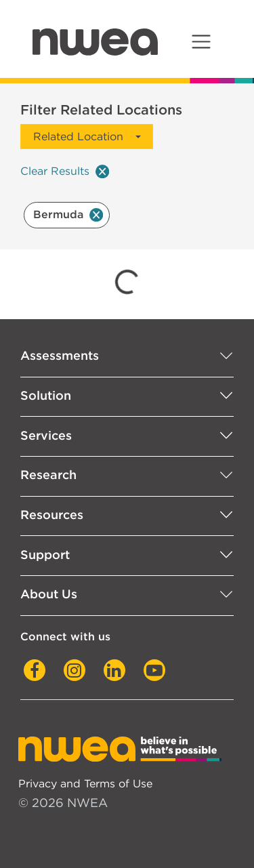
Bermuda (68, 214)
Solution (46, 395)
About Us (49, 594)
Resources (52, 515)
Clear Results (65, 171)
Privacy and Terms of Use (85, 783)
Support (45, 555)
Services (46, 435)
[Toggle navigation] (201, 42)
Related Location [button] (78, 136)
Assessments (60, 355)
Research (48, 475)
